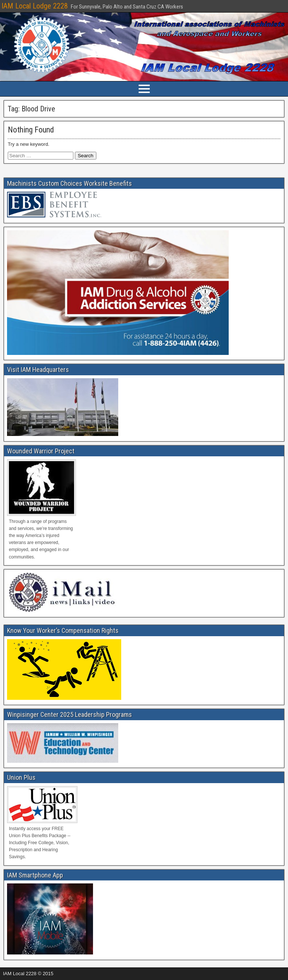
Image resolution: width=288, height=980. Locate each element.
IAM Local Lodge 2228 (35, 6)
